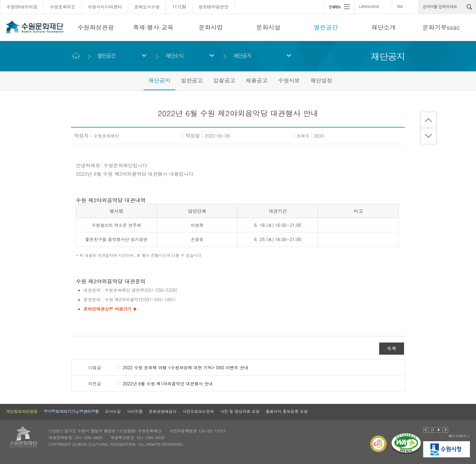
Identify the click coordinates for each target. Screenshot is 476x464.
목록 (392, 348)
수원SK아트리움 (22, 7)
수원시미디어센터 (105, 7)
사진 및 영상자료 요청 (240, 411)
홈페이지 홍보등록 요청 (287, 411)
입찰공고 (224, 80)
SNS (400, 7)
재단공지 (242, 56)
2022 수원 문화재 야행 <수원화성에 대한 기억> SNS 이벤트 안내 (185, 367)
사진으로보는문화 (198, 411)
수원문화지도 (63, 7)
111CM (179, 7)
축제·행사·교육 (153, 27)
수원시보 (289, 80)
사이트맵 (135, 411)
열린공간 (326, 27)
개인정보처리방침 (22, 411)
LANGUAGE (369, 7)
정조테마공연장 (213, 7)
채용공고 (257, 80)
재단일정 (321, 80)
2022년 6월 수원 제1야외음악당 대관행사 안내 (168, 384)
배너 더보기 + (459, 436)
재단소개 (383, 27)
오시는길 (113, 411)
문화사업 (211, 27)
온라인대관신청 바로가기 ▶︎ (110, 309)
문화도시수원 (147, 7)
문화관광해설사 (163, 411)
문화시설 (268, 27)
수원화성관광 (96, 27)
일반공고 (192, 80)
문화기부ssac (441, 27)
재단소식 (174, 56)
